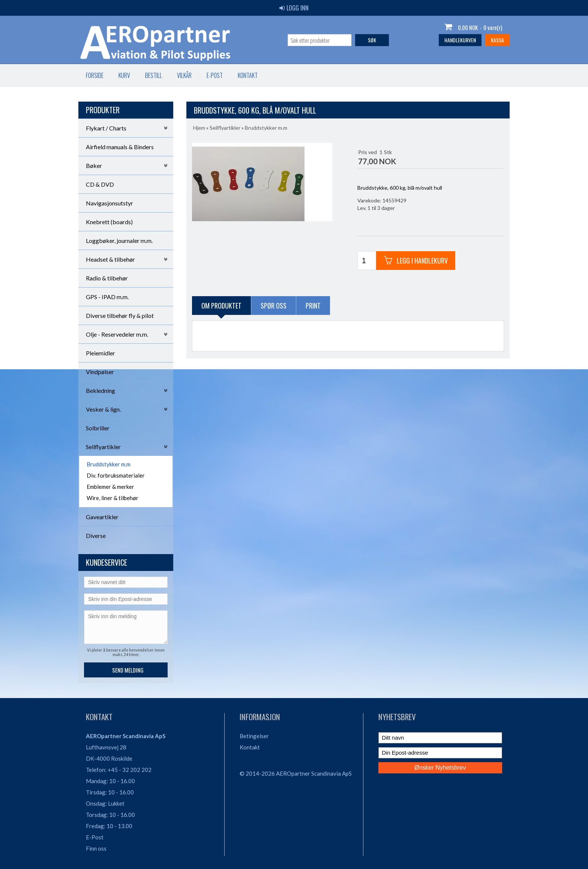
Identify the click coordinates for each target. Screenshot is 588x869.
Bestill (154, 75)
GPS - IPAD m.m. (107, 297)
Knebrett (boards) (109, 222)
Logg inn (294, 8)
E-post (215, 75)
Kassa (497, 40)
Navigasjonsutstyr (109, 203)
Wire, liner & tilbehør (112, 498)
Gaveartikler (102, 517)
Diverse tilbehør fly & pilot (120, 315)
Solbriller (98, 428)
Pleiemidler (100, 353)
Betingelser (254, 736)
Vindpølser (100, 372)
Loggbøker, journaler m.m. (119, 240)
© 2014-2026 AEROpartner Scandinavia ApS (296, 773)
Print (313, 306)
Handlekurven (460, 40)
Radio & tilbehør (107, 278)
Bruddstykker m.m (109, 464)
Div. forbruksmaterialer (116, 475)
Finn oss (96, 848)
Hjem (199, 128)
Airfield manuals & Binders (120, 147)
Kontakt (248, 75)
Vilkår (184, 75)
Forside (95, 75)
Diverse (96, 536)
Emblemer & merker (110, 487)
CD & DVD (100, 184)
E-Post (95, 837)
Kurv (124, 75)
